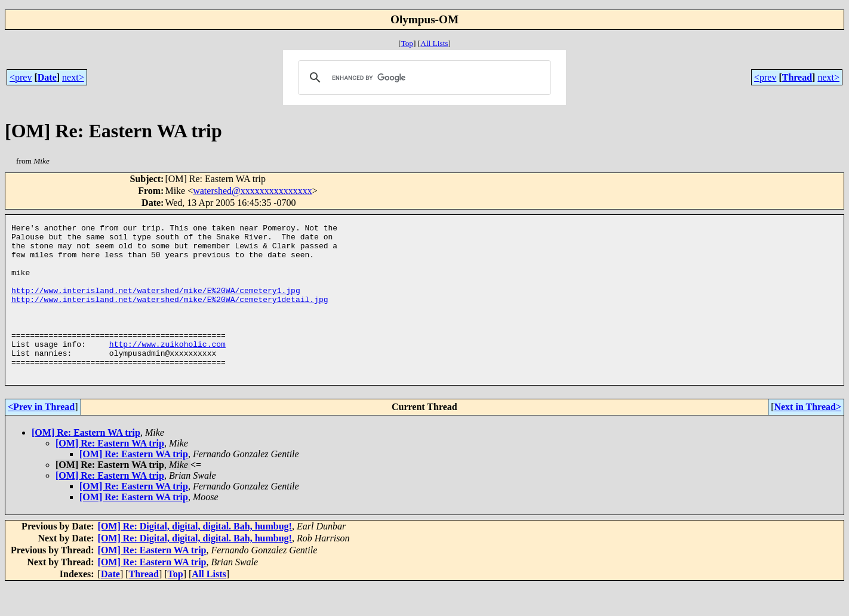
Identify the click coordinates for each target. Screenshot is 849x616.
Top (407, 43)
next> (73, 77)
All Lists (434, 43)
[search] (422, 78)
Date (47, 77)
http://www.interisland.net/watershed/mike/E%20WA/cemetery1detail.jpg (170, 315)
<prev (21, 77)
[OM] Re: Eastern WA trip (86, 463)
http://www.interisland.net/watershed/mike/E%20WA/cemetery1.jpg (156, 304)
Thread (797, 77)
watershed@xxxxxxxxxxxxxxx (253, 191)
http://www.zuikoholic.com (167, 369)
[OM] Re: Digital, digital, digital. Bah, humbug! (195, 557)
